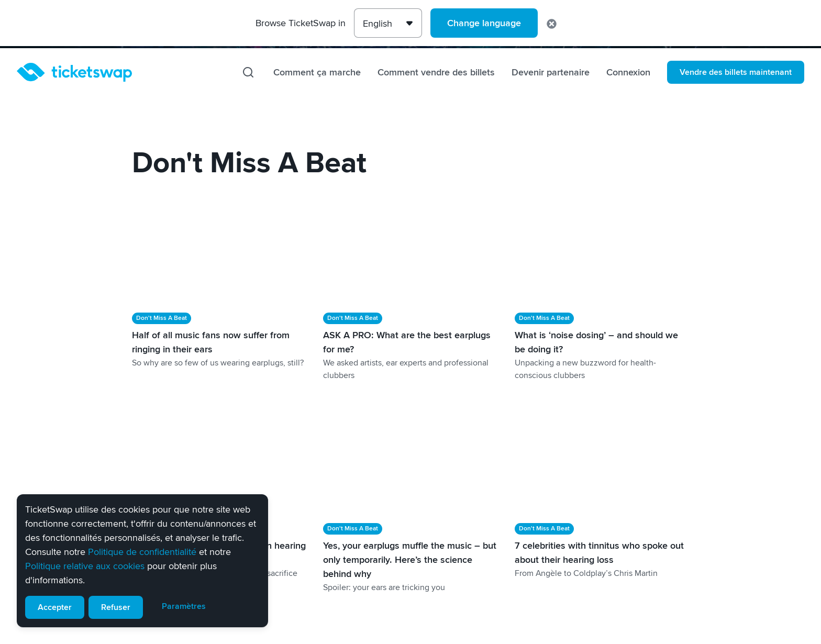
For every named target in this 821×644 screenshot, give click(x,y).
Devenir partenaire (551, 72)
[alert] (142, 561)
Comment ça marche (317, 72)
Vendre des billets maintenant (736, 72)
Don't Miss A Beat (162, 318)
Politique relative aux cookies (85, 566)
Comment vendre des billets (436, 72)
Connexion (628, 72)
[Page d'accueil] (74, 72)
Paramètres (184, 606)
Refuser (116, 607)
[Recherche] (248, 72)
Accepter (55, 607)
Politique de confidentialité (142, 552)
